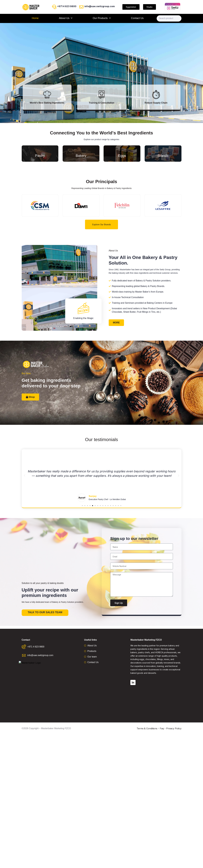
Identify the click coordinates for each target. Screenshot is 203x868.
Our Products (102, 18)
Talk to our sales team (45, 612)
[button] (25, 476)
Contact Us (137, 18)
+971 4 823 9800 (67, 6)
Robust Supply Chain (156, 103)
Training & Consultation (101, 103)
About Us (66, 18)
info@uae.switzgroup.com (100, 6)
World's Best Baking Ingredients (47, 103)
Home (35, 18)
